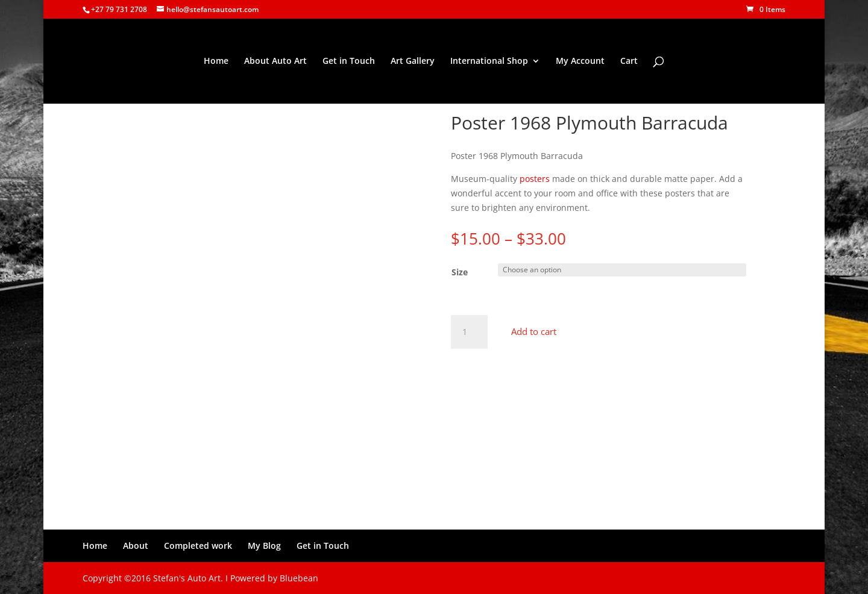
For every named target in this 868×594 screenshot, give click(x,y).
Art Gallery (413, 61)
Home (216, 61)
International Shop (489, 61)
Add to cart (534, 331)
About (136, 546)
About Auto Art (275, 61)
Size (460, 272)
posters (535, 179)
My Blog (264, 546)
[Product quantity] (469, 332)
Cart (629, 61)
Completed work (198, 546)
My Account (580, 61)
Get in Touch (349, 61)
